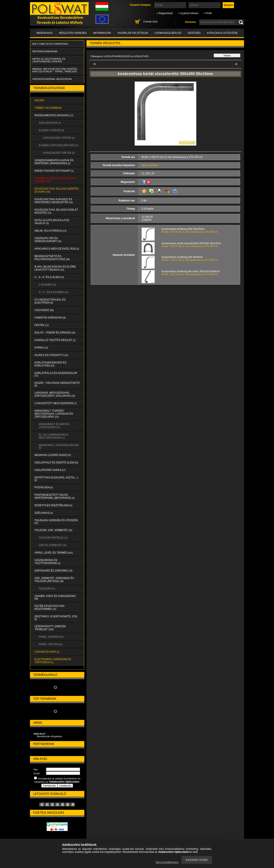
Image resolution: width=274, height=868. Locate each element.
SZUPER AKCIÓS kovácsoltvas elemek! (55, 180)
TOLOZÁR (47, 589)
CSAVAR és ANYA (47, 652)
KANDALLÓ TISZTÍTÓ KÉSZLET (55, 340)
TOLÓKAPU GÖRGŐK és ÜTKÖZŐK (56, 522)
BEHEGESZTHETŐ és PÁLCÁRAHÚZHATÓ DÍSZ (52, 258)
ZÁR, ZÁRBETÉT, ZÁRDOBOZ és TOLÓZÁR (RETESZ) (54, 580)
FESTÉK (42, 325)
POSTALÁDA (44, 487)
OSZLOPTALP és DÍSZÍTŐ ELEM (56, 463)
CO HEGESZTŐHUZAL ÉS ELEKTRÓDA (50, 301)
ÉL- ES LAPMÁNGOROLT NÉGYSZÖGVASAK (54, 436)
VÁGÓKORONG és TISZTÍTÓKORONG (47, 562)
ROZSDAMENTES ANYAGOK (54, 115)
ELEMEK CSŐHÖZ (51, 130)
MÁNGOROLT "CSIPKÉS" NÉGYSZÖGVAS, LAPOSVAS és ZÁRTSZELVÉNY (54, 414)
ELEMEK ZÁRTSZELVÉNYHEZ (58, 145)
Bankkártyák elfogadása (49, 736)
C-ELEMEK (47, 285)
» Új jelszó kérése (188, 13)
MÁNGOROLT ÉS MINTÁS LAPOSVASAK (54, 426)
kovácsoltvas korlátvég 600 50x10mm (183, 229)
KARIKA (41, 348)
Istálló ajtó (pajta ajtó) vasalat (52, 222)
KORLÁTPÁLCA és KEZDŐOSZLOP (56, 374)
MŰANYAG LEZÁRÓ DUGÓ (53, 455)
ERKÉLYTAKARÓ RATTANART (54, 171)
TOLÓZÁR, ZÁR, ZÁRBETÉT (53, 530)
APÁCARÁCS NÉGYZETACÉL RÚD (57, 249)
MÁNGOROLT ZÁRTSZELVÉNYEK (59, 446)
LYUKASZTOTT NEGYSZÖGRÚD (56, 403)
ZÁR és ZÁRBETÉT (53, 545)
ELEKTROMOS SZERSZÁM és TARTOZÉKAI (53, 661)
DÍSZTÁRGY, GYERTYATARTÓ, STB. (56, 618)
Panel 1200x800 (51, 637)
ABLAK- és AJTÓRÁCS (50, 231)
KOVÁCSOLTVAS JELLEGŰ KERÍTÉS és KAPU (57, 190)
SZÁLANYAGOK (50, 123)
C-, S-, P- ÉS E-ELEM (49, 277)
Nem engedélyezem (167, 862)
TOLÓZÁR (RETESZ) (53, 538)
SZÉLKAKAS (44, 513)
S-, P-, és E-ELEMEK (53, 292)
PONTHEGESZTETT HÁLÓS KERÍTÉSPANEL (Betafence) (54, 496)
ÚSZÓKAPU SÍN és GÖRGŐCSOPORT (48, 240)
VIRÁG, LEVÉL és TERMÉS (54, 553)
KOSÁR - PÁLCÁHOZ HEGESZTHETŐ (57, 384)
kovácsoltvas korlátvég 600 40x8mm (182, 257)
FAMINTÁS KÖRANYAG (50, 318)
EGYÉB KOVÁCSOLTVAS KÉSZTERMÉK (49, 607)
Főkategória (97, 56)
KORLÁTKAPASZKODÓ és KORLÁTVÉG (50, 364)
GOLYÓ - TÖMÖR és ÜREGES (55, 333)
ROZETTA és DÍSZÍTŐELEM (53, 505)
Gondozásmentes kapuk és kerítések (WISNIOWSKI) (54, 162)
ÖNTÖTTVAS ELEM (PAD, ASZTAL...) (56, 479)
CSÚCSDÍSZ (44, 310)
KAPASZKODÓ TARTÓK (59, 138)
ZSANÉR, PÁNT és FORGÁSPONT (55, 597)
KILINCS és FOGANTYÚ (51, 355)
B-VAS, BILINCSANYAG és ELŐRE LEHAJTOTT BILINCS (55, 268)
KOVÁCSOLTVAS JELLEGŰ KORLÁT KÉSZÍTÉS (56, 211)
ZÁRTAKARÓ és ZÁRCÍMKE (53, 571)
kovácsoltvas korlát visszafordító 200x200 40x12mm (191, 243)
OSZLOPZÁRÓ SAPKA (50, 470)
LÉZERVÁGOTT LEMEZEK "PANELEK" (50, 628)
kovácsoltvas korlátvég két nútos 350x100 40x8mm (191, 271)
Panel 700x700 (50, 644)
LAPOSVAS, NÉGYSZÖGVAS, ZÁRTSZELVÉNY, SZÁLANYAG (55, 394)
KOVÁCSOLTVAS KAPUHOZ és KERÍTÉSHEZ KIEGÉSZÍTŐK (54, 201)
